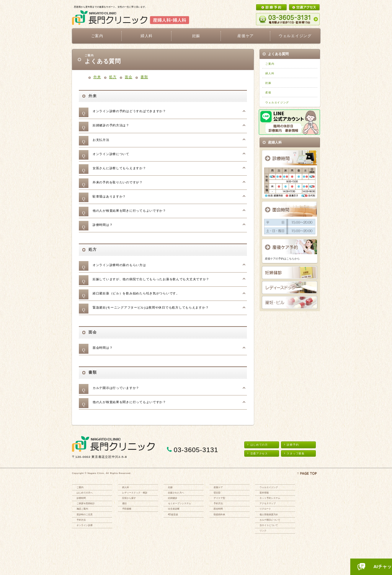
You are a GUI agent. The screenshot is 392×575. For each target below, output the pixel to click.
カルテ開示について (270, 520)
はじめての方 (258, 445)
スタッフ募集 (294, 453)
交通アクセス (258, 453)
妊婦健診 (173, 498)
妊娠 (268, 83)
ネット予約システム (270, 498)
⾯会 (128, 77)
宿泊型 (217, 493)
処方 (113, 77)
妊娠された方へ (176, 493)
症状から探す (129, 498)
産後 (268, 92)
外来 (97, 77)
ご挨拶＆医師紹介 (86, 503)
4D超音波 (173, 514)
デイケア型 (219, 498)
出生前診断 (174, 509)
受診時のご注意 (85, 514)
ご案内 (270, 64)
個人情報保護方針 (269, 514)
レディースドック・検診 (135, 493)
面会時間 (218, 509)
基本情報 (264, 493)
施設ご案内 (82, 509)
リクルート (265, 509)
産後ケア (218, 487)
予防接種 (127, 509)
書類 (144, 77)
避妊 (124, 503)
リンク (263, 530)
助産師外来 (219, 514)
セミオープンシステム (180, 503)
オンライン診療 (85, 525)
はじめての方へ (85, 493)
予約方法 (81, 520)
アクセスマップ (268, 503)
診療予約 (291, 445)
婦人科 (270, 73)
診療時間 (81, 498)
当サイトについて (269, 525)
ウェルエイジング (295, 36)
